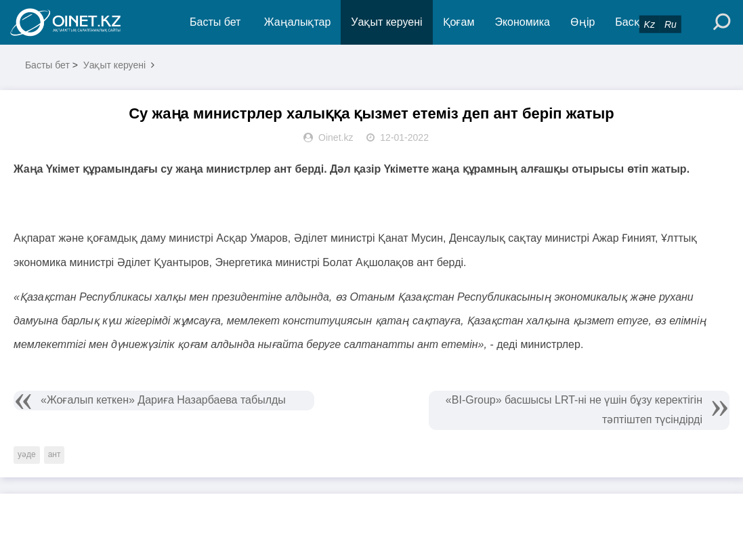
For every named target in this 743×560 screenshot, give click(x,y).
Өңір (582, 22)
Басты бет (215, 22)
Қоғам (459, 22)
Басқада (637, 22)
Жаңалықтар (298, 22)
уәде (27, 454)
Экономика (522, 22)
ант (55, 454)
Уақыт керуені (386, 22)
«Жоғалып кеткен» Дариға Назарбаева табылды (163, 400)
